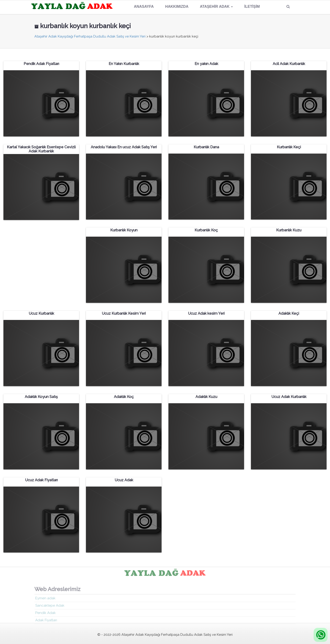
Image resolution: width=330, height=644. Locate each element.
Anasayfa (144, 7)
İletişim (252, 7)
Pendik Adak (45, 614)
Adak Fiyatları (46, 621)
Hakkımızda (177, 7)
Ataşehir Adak (216, 7)
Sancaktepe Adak (50, 607)
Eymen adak (45, 599)
